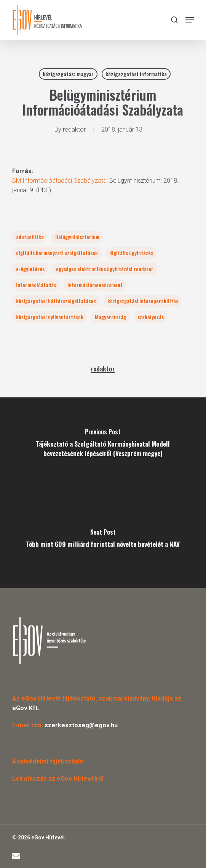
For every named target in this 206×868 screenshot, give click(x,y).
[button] (190, 20)
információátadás (36, 285)
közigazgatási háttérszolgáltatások (56, 301)
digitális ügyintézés (131, 253)
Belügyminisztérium (77, 237)
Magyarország (110, 317)
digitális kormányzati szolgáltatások (57, 253)
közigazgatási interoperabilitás (143, 301)
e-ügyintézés (30, 269)
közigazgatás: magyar (68, 74)
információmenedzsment (95, 285)
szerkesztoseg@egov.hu (81, 725)
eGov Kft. (26, 708)
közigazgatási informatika (136, 74)
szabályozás (151, 317)
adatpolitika (30, 237)
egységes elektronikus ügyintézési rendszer (105, 269)
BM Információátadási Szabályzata (59, 181)
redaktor (74, 129)
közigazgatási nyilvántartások (50, 317)
